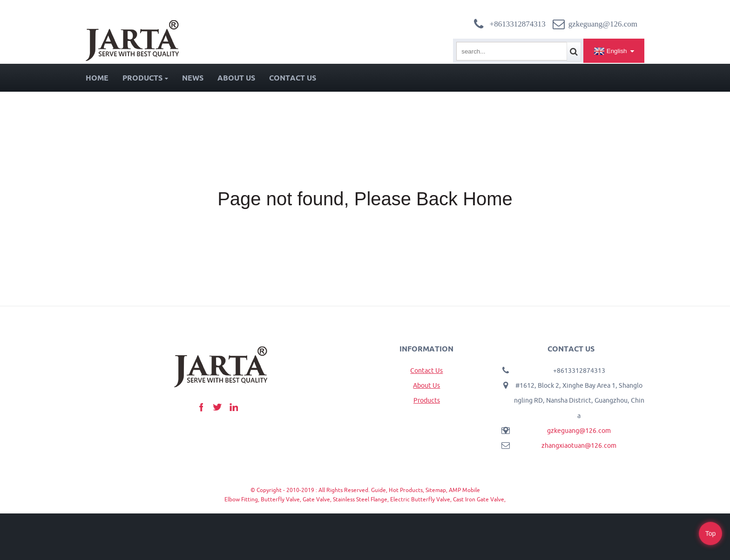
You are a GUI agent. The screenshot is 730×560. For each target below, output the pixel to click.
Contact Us (293, 78)
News (193, 78)
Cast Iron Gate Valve (479, 499)
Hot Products (406, 490)
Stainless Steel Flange (360, 499)
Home (97, 78)
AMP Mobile (464, 490)
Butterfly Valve (280, 499)
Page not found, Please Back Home (365, 199)
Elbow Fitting (241, 499)
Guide (379, 490)
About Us (236, 78)
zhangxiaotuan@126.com (579, 445)
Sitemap (436, 490)
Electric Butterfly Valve (420, 499)
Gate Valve (316, 499)
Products (145, 78)
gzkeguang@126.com (579, 431)
